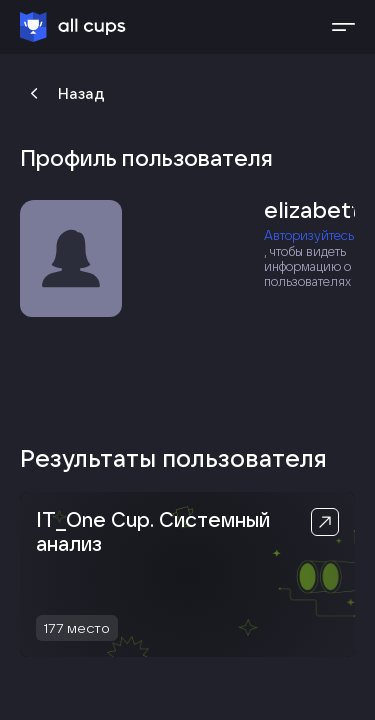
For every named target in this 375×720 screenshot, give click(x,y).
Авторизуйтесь (309, 235)
